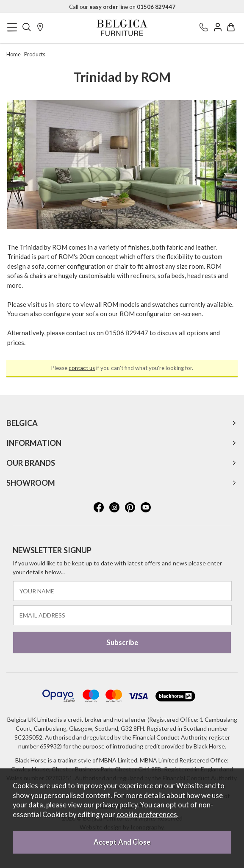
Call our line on (122, 7)
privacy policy (116, 805)
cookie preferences (147, 815)
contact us (82, 368)
